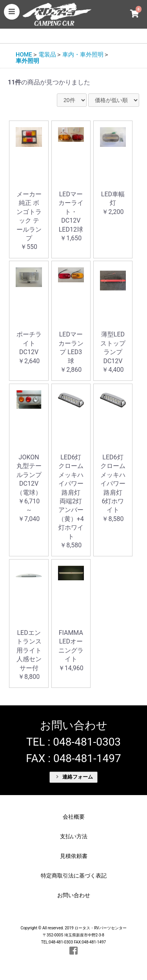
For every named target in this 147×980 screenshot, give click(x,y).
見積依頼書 (74, 856)
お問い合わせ (74, 895)
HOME (24, 55)
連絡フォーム (74, 777)
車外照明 (27, 61)
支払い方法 (74, 836)
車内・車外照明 (83, 55)
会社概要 (74, 817)
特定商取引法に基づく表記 (74, 876)
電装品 (47, 55)
